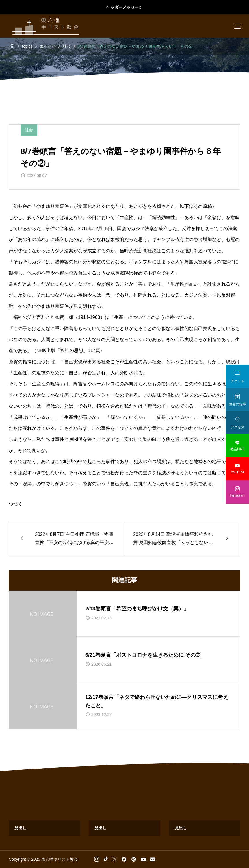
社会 (29, 130)
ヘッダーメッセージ (125, 7)
